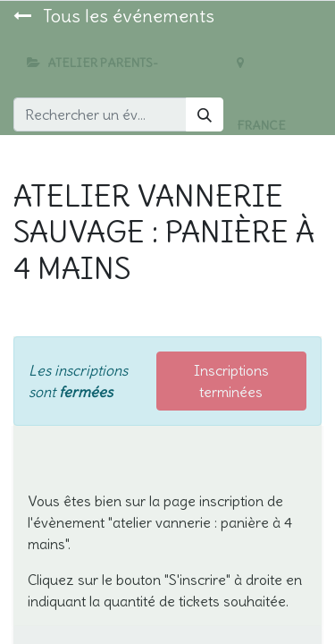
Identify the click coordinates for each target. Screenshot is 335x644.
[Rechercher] (205, 114)
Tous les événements (114, 16)
